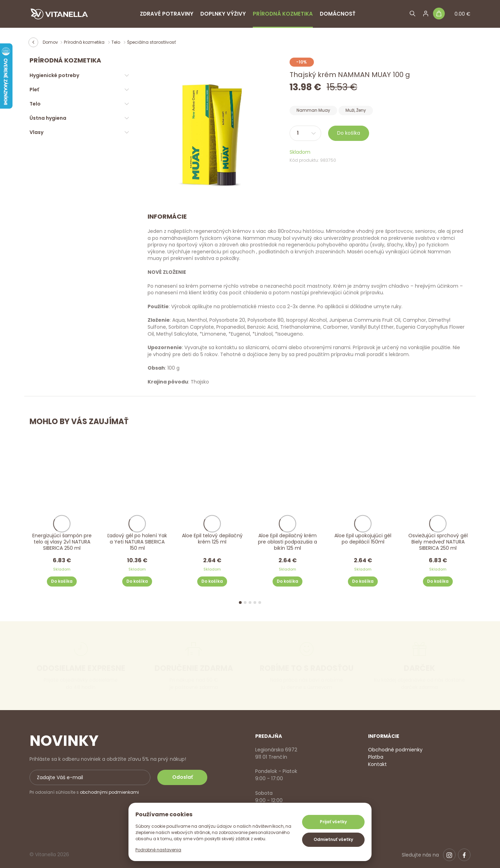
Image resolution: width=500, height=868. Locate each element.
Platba (376, 757)
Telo (116, 42)
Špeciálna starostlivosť (151, 42)
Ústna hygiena (48, 118)
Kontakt (377, 764)
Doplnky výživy (223, 14)
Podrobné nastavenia (158, 850)
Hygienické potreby (54, 75)
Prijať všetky (333, 822)
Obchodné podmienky (395, 750)
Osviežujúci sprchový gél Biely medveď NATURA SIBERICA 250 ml (438, 542)
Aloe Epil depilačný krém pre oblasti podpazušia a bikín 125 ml (287, 542)
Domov (50, 42)
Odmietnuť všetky (333, 839)
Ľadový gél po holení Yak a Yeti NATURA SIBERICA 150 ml (137, 542)
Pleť (34, 90)
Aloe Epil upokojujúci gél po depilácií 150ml (363, 538)
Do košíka (349, 133)
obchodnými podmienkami (109, 792)
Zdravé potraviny (167, 14)
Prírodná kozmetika (283, 14)
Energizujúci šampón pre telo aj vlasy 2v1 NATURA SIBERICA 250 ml (62, 542)
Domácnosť (338, 14)
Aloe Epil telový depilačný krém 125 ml (212, 538)
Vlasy (36, 132)
